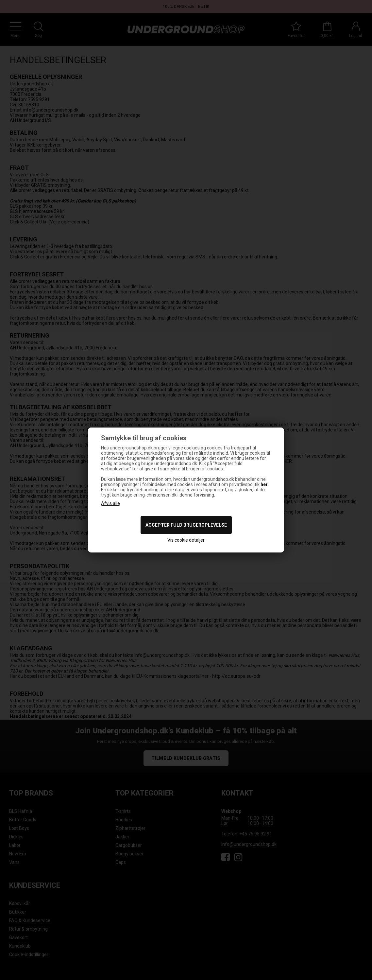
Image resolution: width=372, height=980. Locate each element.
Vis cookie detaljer (186, 540)
